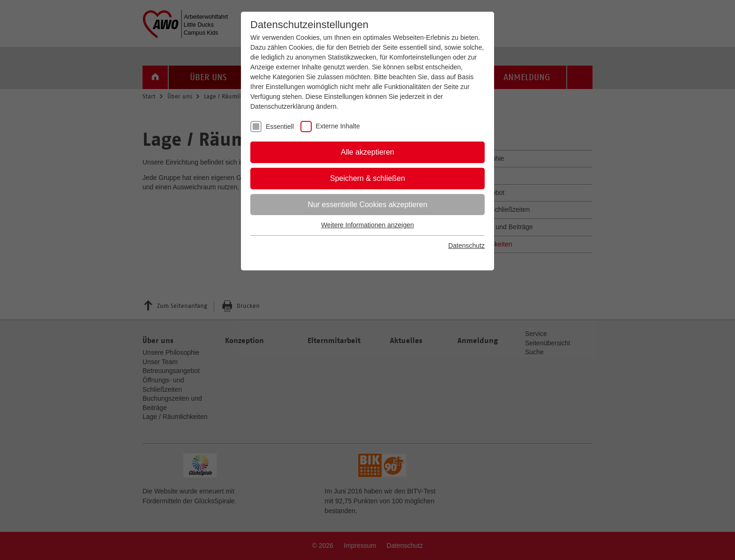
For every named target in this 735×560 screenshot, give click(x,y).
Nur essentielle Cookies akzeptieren (367, 205)
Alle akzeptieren (367, 152)
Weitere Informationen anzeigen (367, 225)
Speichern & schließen (367, 178)
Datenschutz (466, 246)
